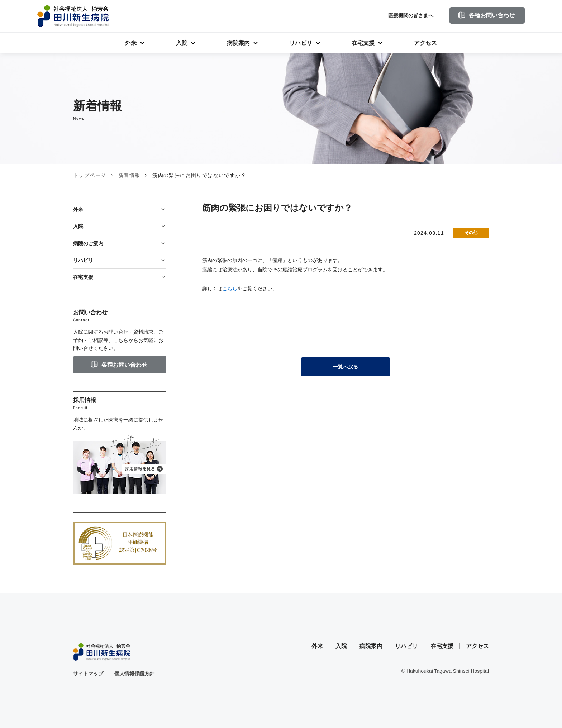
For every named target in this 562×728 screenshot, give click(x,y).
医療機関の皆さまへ (411, 15)
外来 (131, 43)
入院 (182, 43)
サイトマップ (88, 674)
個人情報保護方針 (134, 674)
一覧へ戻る (346, 367)
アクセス (425, 43)
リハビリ (301, 43)
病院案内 (238, 43)
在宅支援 (363, 43)
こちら (230, 289)
